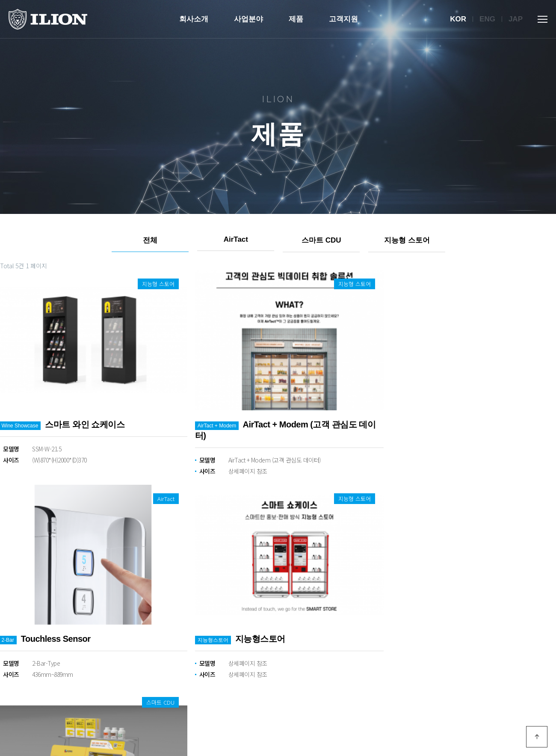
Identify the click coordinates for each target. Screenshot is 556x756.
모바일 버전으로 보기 (526, 714)
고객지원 (343, 19)
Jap (516, 19)
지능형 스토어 (407, 240)
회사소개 (194, 19)
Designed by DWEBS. (155, 734)
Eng (487, 19)
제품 (296, 19)
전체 (150, 240)
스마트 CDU (321, 240)
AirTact (235, 239)
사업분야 (248, 19)
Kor (458, 19)
